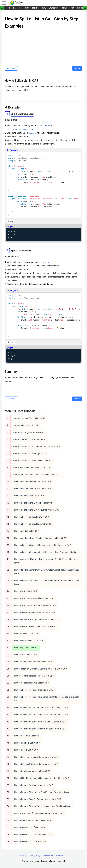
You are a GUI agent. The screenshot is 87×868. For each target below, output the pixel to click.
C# (20, 8)
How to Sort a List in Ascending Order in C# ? (34, 598)
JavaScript (54, 8)
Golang (35, 8)
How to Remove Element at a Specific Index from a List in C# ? (42, 792)
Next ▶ (77, 68)
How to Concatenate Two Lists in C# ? (31, 683)
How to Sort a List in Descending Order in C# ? (35, 605)
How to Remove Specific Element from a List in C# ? (38, 799)
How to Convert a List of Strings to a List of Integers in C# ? (41, 715)
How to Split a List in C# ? (26, 648)
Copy (12, 221)
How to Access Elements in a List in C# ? (31, 467)
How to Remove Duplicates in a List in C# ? (33, 785)
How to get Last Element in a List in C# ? (32, 489)
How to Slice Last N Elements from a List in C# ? (36, 764)
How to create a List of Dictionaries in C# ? (33, 834)
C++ (15, 8)
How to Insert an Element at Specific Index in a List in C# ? (40, 669)
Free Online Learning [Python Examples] (19, 3)
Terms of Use (48, 856)
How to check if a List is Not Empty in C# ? (33, 524)
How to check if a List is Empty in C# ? (31, 517)
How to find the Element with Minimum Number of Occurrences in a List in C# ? (47, 582)
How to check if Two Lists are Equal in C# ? (34, 690)
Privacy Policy (35, 856)
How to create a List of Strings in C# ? (30, 453)
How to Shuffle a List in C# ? (27, 743)
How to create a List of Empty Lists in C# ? (32, 460)
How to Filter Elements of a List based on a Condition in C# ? (41, 778)
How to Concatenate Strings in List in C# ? (33, 820)
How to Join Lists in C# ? (25, 655)
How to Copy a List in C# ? (26, 633)
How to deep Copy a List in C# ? (28, 640)
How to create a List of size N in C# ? (30, 439)
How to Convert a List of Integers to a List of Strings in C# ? (41, 708)
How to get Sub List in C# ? (26, 531)
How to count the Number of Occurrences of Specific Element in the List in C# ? (47, 561)
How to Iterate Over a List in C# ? (29, 496)
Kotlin (64, 8)
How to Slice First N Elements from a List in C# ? (36, 757)
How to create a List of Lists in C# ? (30, 827)
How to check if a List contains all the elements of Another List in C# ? (46, 552)
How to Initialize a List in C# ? (26, 425)
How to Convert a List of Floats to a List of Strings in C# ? (40, 722)
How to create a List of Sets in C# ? (30, 841)
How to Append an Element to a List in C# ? (34, 662)
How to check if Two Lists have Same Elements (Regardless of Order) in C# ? (47, 699)
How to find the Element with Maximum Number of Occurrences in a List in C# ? (47, 572)
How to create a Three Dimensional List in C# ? (35, 626)
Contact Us (60, 856)
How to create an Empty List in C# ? (29, 418)
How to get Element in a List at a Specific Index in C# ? (38, 475)
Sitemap (23, 856)
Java (44, 8)
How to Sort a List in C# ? (26, 591)
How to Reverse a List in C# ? (27, 736)
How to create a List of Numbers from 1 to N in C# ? (36, 446)
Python (80, 8)
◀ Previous (11, 68)
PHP (72, 8)
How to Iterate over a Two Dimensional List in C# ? (37, 619)
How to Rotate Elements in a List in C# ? (32, 771)
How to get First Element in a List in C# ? (32, 482)
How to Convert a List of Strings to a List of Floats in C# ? (40, 729)
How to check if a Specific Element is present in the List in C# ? (42, 545)
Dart (27, 8)
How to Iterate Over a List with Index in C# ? (34, 503)
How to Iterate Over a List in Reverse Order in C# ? (37, 510)
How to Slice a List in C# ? (26, 750)
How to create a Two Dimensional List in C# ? (35, 612)
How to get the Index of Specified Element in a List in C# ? (40, 538)
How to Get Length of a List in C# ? (29, 432)
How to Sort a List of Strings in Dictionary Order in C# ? (39, 813)
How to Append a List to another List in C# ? (34, 676)
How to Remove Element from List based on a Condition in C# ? (43, 806)
